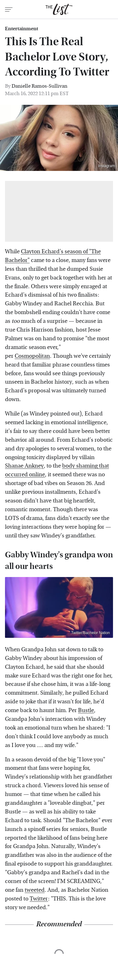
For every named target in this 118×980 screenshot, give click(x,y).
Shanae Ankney (24, 466)
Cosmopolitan (32, 356)
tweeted (35, 890)
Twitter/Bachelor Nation (91, 633)
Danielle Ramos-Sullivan (39, 86)
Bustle (86, 710)
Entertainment (22, 29)
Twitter (39, 899)
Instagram (107, 166)
